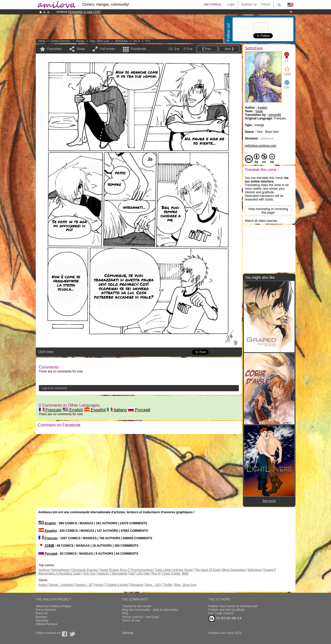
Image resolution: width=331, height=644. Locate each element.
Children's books (117, 585)
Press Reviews (46, 610)
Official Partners (47, 624)
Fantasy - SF (84, 585)
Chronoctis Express (85, 570)
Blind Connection (234, 570)
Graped (268, 570)
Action (43, 585)
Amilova (44, 570)
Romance (137, 585)
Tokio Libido (163, 570)
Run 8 (156, 573)
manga (80, 41)
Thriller (168, 585)
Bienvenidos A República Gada (60, 573)
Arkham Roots (183, 570)
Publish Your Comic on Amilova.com (233, 606)
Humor (99, 585)
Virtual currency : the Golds (141, 617)
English (73, 410)
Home (42, 41)
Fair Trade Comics (221, 613)
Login (231, 4)
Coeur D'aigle (172, 573)
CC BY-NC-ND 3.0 (225, 619)
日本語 (46, 546)
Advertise (42, 621)
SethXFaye (121, 41)
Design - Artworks (61, 585)
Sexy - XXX (153, 585)
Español (95, 410)
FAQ (125, 613)
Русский (139, 410)
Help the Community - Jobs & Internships (150, 610)
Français (50, 410)
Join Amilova (212, 4)
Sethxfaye (254, 570)
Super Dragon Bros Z (114, 570)
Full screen (108, 49)
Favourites (55, 49)
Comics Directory (61, 41)
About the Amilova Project (53, 606)
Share (81, 49)
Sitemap (128, 633)
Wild (185, 573)
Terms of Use (131, 621)
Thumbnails (138, 49)
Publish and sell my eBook (227, 610)
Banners (42, 617)
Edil (132, 573)
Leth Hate (143, 573)
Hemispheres (60, 570)
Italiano (117, 410)
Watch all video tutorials (261, 221)
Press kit (42, 613)
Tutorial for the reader (137, 606)
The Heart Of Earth (207, 570)
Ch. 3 (137, 41)
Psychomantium (142, 570)
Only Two (89, 573)
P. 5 (148, 41)
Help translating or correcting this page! (268, 211)
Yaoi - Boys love (100, 41)
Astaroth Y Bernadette (112, 573)
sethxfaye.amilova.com (261, 146)
